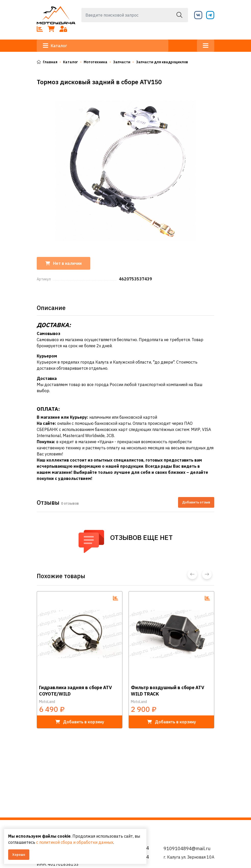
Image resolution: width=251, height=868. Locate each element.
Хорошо (19, 855)
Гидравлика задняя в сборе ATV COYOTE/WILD (76, 691)
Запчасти (122, 62)
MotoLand (47, 702)
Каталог (55, 46)
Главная (47, 62)
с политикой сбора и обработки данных (75, 842)
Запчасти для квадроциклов (162, 62)
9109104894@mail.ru (187, 848)
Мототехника (96, 62)
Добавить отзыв (196, 502)
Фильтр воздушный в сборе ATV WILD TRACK (168, 691)
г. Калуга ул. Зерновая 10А (189, 857)
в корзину (80, 722)
